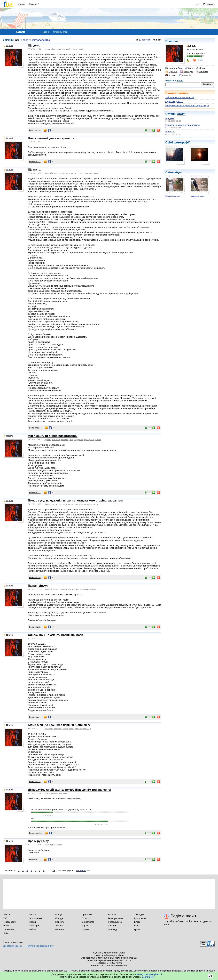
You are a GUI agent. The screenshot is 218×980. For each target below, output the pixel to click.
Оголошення (36, 918)
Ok (210, 976)
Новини (112, 926)
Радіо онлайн (183, 916)
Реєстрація (209, 4)
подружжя (79, 440)
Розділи (33, 4)
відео (200, 68)
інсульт (62, 504)
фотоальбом (174, 68)
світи (77, 729)
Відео (6, 926)
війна (53, 49)
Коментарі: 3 (35, 161)
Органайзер (9, 929)
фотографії (181, 143)
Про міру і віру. (39, 841)
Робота (33, 915)
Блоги (137, 922)
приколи (171, 72)
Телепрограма (115, 918)
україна (82, 49)
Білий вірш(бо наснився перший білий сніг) (59, 725)
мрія (71, 440)
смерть (96, 504)
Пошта (6, 915)
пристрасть (89, 440)
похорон (88, 504)
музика (171, 75)
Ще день (170, 118)
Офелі (9, 46)
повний (157, 40)
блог (189, 68)
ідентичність (59, 173)
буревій (48, 440)
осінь (72, 729)
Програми (87, 915)
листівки (202, 72)
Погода (59, 918)
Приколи (60, 922)
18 (54, 870)
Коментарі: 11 (35, 833)
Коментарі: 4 (35, 717)
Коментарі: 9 (35, 578)
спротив (87, 173)
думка (53, 845)
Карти (85, 926)
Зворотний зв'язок (12, 946)
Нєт (33, 819)
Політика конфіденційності (40, 946)
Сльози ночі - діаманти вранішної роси (56, 635)
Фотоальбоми (115, 922)
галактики (49, 729)
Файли (32, 929)
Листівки (60, 926)
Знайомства (88, 922)
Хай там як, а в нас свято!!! (180, 97)
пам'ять (71, 589)
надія (74, 173)
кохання (65, 440)
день (59, 49)
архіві (180, 81)
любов (69, 49)
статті (181, 114)
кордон (75, 504)
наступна (81, 870)
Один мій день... (174, 102)
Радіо (6, 933)
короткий (147, 40)
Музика (85, 929)
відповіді (185, 75)
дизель (56, 589)
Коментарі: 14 (35, 428)
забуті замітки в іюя (53, 793)
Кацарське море (173, 196)
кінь (64, 49)
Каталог (112, 915)
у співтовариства (40, 40)
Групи (137, 929)
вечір (47, 845)
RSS (5, 918)
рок (77, 589)
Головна (21, 4)
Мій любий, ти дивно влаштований (53, 436)
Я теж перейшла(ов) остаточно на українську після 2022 (61, 810)
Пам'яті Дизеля (39, 586)
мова (81, 504)
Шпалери (34, 926)
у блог (24, 40)
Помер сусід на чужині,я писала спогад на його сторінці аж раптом (75, 501)
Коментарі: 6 (35, 130)
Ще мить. (170, 132)
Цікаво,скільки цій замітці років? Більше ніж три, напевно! (69, 790)
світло (80, 173)
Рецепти (60, 929)
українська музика (88, 589)
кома (68, 504)
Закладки (139, 915)
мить (75, 49)
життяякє (56, 440)
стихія (98, 440)
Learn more (148, 977)
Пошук (59, 915)
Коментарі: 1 (35, 492)
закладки (187, 72)
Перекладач (9, 922)
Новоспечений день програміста (182, 125)
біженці (48, 504)
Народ (32, 922)
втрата (55, 504)
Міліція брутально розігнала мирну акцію (187, 106)
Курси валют (141, 918)
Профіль (172, 41)
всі (17, 40)
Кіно (136, 926)
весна (47, 49)
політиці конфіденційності (148, 974)
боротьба (49, 173)
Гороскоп (86, 918)
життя (59, 845)
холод (86, 729)
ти (81, 729)
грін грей (48, 589)
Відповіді (113, 929)
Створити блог (60, 32)
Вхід (197, 4)
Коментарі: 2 (35, 627)
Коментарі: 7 (35, 859)
